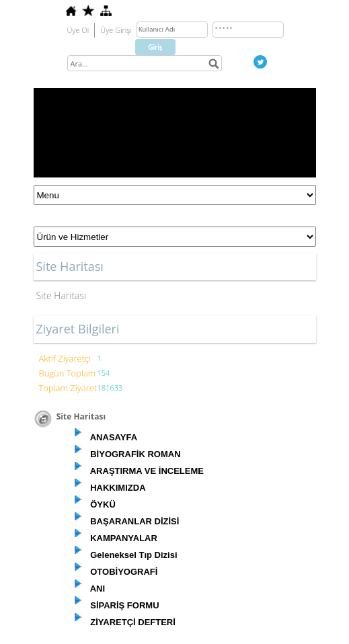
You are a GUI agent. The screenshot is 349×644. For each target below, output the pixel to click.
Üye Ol (78, 30)
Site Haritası (62, 295)
